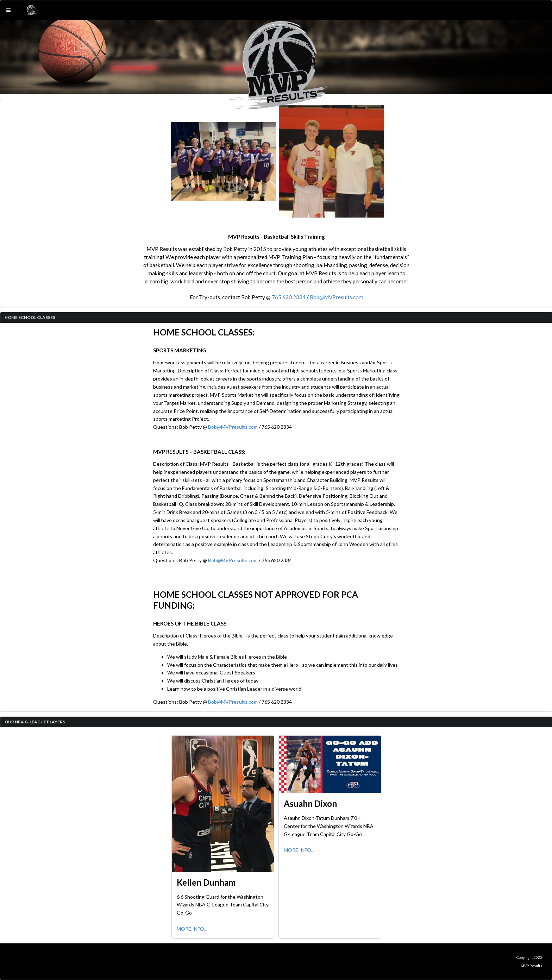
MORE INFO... (192, 929)
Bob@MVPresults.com (337, 297)
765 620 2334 (289, 297)
